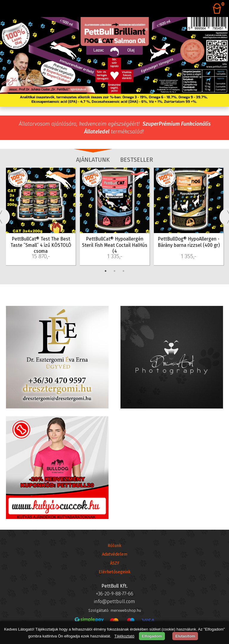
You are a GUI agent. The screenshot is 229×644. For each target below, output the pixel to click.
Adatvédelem (115, 554)
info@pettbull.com (114, 601)
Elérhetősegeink (115, 572)
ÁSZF (115, 563)
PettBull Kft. (114, 586)
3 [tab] (123, 271)
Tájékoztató (124, 636)
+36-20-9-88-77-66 (115, 594)
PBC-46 (89, 173)
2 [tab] (114, 271)
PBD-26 (163, 173)
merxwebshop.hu (126, 610)
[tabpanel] (41, 217)
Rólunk (114, 546)
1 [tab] (106, 271)
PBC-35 (15, 173)
